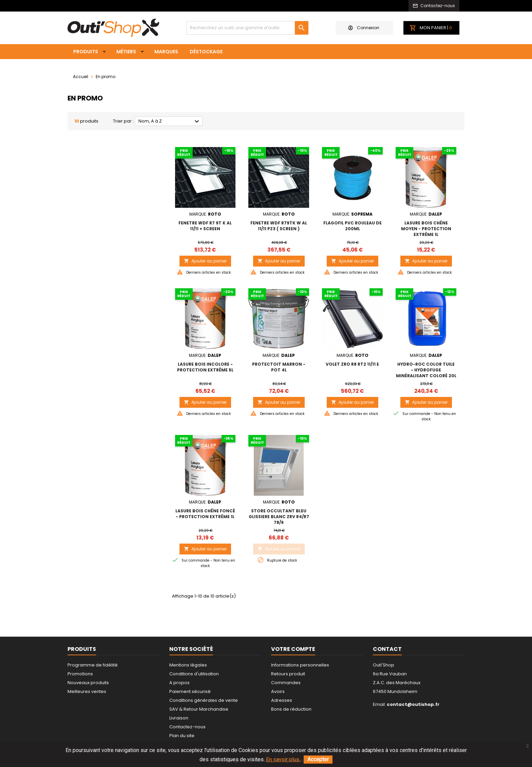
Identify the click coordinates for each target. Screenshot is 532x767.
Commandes (286, 683)
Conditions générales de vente (204, 700)
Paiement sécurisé (190, 691)
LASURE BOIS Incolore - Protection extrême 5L (205, 367)
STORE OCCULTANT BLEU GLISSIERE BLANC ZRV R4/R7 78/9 (279, 517)
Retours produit (288, 674)
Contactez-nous (187, 727)
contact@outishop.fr (413, 704)
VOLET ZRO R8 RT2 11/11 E (352, 364)
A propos (179, 683)
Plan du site (182, 736)
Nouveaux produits (88, 683)
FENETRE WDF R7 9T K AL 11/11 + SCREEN (205, 226)
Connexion (364, 28)
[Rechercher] (247, 28)
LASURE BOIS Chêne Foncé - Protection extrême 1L (205, 514)
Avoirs (278, 691)
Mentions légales (188, 665)
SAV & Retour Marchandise (199, 709)
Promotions (80, 674)
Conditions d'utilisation (194, 674)
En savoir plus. (283, 759)
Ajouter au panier (205, 261)
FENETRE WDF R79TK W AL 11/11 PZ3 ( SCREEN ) (279, 226)
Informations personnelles (300, 665)
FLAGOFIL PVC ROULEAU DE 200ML (353, 226)
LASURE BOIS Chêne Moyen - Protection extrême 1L (426, 229)
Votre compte (293, 649)
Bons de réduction (291, 709)
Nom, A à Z (170, 122)
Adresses (282, 700)
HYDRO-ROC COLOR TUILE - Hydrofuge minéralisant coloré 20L (426, 370)
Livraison (179, 718)
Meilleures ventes (87, 691)
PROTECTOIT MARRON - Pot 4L (279, 367)
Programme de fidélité (93, 665)
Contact (387, 649)
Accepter (318, 759)
